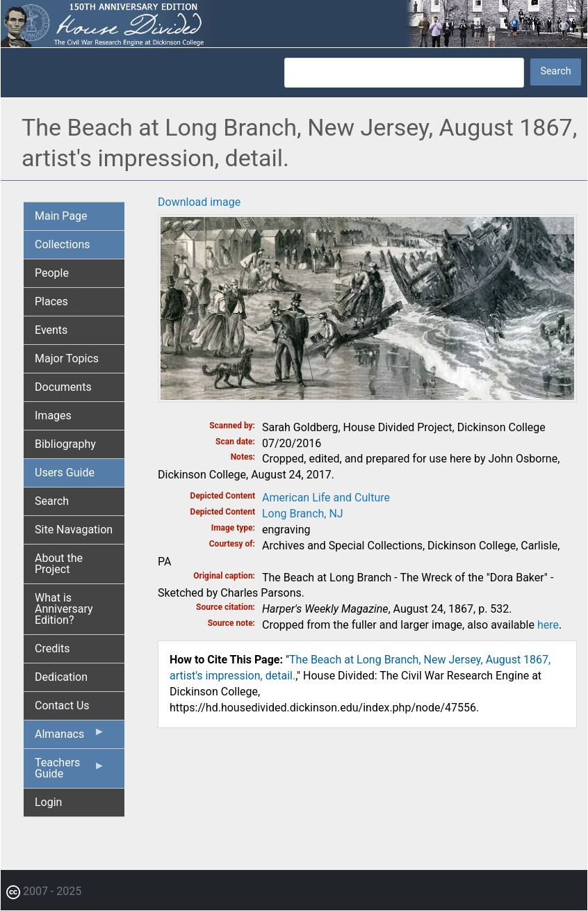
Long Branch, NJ (303, 514)
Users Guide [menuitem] (65, 473)
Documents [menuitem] (63, 387)
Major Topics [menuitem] (67, 358)
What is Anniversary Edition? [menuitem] (64, 609)
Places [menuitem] (51, 301)
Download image (199, 202)
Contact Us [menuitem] (62, 706)
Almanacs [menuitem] (70, 737)
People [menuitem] (52, 273)
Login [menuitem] (48, 802)
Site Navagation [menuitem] (74, 530)
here (548, 625)
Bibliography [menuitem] (65, 444)
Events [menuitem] (51, 330)
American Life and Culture (326, 498)
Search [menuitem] (52, 501)
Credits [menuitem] (52, 648)
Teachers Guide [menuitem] (70, 772)
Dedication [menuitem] (61, 677)
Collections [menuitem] (63, 244)
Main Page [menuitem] (61, 216)
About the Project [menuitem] (59, 564)
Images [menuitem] (53, 416)
